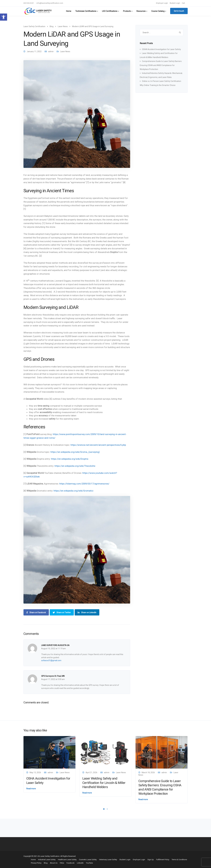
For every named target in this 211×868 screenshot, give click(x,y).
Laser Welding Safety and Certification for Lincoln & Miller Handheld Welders (104, 783)
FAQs (62, 863)
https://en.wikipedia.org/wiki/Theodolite (75, 466)
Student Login (175, 3)
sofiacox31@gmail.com (51, 660)
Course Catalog (158, 11)
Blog (46, 863)
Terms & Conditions (179, 860)
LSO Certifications (110, 11)
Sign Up (151, 860)
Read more (31, 789)
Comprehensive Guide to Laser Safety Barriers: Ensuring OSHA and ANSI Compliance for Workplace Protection (161, 65)
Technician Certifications (86, 11)
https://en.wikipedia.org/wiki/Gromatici (73, 491)
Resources (141, 11)
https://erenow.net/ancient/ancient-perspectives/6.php (98, 445)
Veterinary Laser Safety (108, 860)
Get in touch (179, 11)
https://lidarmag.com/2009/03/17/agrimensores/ (84, 484)
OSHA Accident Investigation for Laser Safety (161, 49)
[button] (4, 17)
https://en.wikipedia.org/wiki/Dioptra (70, 459)
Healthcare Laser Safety (67, 860)
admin (51, 51)
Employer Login (162, 3)
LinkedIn (80, 863)
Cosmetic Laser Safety (88, 860)
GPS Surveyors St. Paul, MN (53, 676)
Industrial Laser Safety (47, 860)
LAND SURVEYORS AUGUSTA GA (55, 645)
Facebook (70, 863)
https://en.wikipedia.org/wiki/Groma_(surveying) (75, 452)
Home (69, 11)
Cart (183, 3)
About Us (54, 863)
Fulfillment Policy (163, 860)
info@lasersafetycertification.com (50, 3)
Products (127, 11)
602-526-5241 (29, 3)
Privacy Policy (36, 863)
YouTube (89, 863)
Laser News (65, 51)
